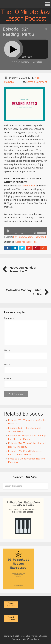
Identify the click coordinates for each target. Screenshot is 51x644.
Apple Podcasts (23, 242)
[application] (26, 231)
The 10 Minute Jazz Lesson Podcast (26, 15)
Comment (9, 318)
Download (38, 62)
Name (7, 350)
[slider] (26, 231)
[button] (26, 4)
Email (7, 364)
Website (8, 378)
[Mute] (35, 233)
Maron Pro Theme (29, 636)
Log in (37, 639)
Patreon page (29, 186)
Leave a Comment (37, 82)
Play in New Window (19, 62)
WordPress (28, 639)
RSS (35, 242)
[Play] (12, 49)
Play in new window (23, 237)
